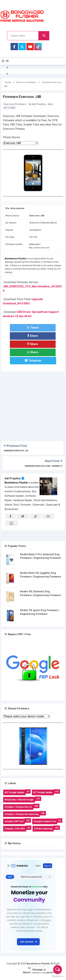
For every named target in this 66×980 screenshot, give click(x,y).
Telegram (33, 361)
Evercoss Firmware (15, 104)
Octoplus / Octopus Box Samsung (21, 814)
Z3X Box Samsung (43, 829)
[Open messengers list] (58, 970)
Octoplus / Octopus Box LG (18, 807)
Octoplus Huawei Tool (45, 821)
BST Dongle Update (14, 792)
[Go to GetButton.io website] (58, 976)
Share (33, 336)
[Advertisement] (33, 405)
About (26, 972)
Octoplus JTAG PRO (15, 829)
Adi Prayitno (13, 478)
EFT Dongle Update (43, 792)
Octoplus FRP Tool (14, 821)
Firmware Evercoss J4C (16, 451)
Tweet (33, 328)
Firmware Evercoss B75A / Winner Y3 (43, 466)
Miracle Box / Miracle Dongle (19, 800)
